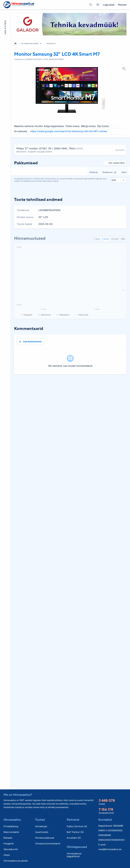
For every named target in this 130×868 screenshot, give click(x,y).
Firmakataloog (11, 826)
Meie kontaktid (11, 832)
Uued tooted (42, 832)
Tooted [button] (40, 820)
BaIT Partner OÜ (75, 832)
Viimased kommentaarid (48, 844)
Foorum (122, 5)
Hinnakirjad (41, 826)
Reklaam (8, 838)
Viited (7, 855)
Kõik (123, 239)
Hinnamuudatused (45, 838)
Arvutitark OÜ (74, 838)
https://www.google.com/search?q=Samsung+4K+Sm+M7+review (69, 131)
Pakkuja (94, 172)
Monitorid (51, 43)
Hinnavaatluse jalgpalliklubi (74, 855)
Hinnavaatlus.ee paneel (16, 861)
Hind (124, 172)
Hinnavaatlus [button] (12, 820)
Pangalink (9, 844)
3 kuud (105, 239)
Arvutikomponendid (30, 43)
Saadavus (110, 172)
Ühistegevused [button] (77, 847)
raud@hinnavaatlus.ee (110, 849)
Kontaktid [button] (105, 820)
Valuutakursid (11, 849)
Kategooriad (97, 5)
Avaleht (15, 44)
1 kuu (97, 239)
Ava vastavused (114, 163)
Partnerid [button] (73, 820)
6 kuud (115, 239)
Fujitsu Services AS (77, 826)
